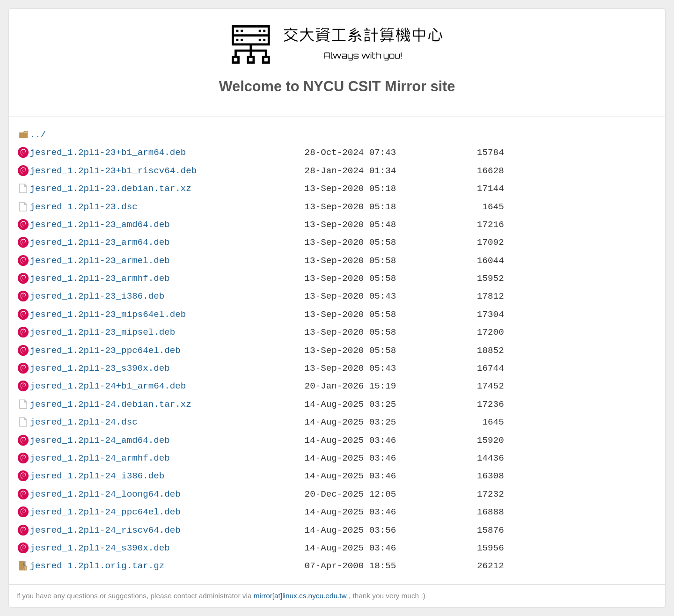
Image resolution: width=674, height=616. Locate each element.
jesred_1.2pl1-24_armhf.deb (99, 458)
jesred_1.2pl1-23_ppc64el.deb (105, 350)
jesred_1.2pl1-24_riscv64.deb (105, 530)
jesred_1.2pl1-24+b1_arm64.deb (108, 386)
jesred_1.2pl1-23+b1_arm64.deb (108, 152)
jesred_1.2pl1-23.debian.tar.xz (110, 188)
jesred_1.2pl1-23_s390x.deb (99, 368)
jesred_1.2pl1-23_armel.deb (99, 260)
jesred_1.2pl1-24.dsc (83, 422)
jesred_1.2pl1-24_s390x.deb (99, 548)
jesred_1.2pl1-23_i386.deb (97, 296)
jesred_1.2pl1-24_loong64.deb (105, 494)
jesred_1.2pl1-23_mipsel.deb (102, 332)
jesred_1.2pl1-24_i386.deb (97, 476)
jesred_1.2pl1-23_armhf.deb (99, 278)
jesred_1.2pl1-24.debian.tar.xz (110, 404)
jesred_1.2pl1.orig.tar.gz (97, 566)
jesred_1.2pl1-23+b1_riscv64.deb (113, 171)
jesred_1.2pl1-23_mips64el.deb (108, 314)
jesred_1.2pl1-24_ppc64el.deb (105, 512)
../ (38, 135)
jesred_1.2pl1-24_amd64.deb (99, 440)
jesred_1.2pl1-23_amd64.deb (99, 224)
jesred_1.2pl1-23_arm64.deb (99, 242)
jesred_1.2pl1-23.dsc (83, 207)
